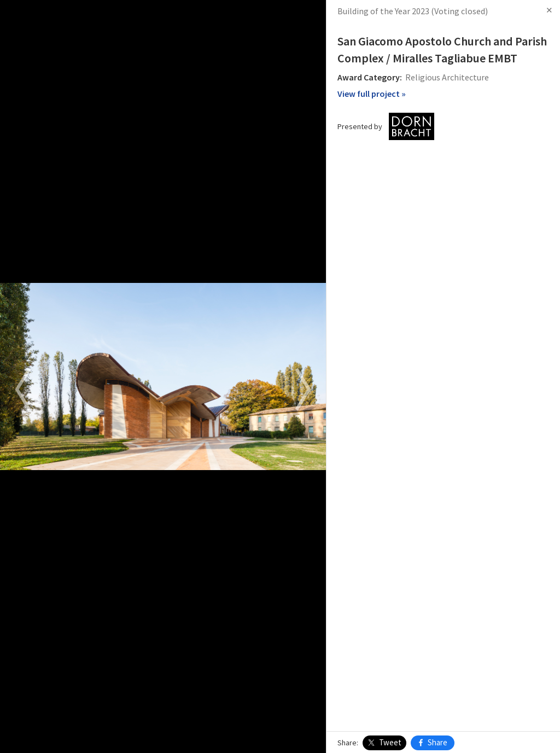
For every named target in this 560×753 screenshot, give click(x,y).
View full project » (372, 94)
